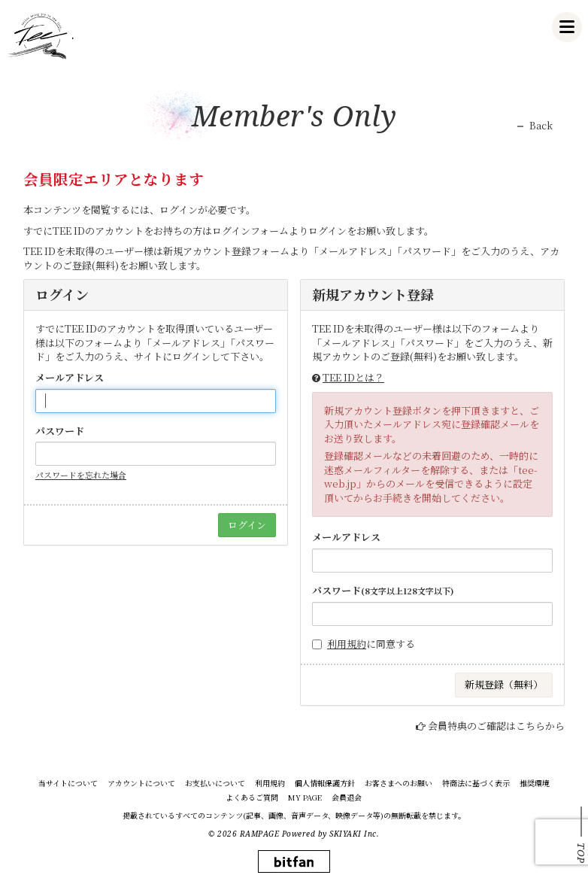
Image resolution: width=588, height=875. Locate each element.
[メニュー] (567, 27)
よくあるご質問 (252, 798)
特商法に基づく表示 (476, 783)
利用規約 (347, 644)
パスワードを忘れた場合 (81, 475)
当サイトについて (68, 783)
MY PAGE (305, 798)
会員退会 (347, 798)
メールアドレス (70, 378)
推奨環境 (535, 783)
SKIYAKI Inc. (354, 834)
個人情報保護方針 (325, 783)
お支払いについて (215, 783)
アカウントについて (141, 783)
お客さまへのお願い (399, 783)
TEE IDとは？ (353, 377)
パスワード (60, 431)
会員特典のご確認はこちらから (496, 726)
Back (541, 126)
